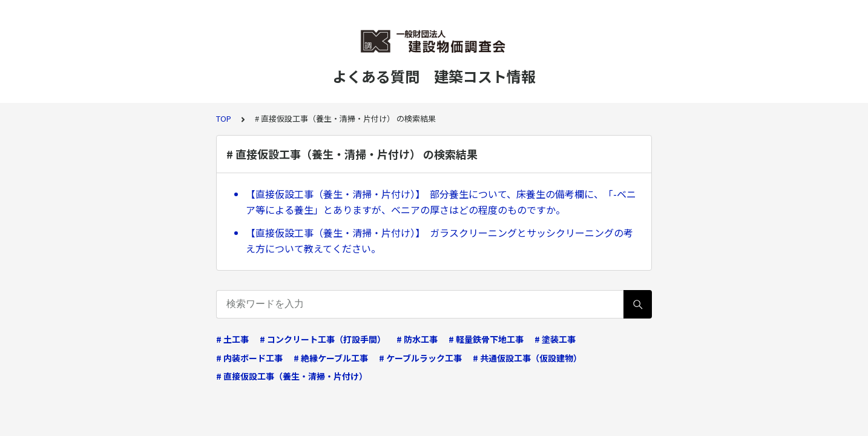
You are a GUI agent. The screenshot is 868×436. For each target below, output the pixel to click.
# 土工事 (232, 339)
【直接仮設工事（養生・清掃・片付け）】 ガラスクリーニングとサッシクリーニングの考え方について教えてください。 (439, 240)
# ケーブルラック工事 (420, 358)
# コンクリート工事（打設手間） (323, 339)
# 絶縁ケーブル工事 (331, 358)
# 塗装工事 (555, 339)
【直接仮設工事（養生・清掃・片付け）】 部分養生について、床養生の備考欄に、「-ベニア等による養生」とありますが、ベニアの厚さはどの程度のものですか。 (441, 202)
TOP (224, 118)
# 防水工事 (417, 339)
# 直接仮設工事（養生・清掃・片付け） (292, 376)
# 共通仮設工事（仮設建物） (527, 358)
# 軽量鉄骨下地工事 (486, 339)
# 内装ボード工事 (249, 358)
